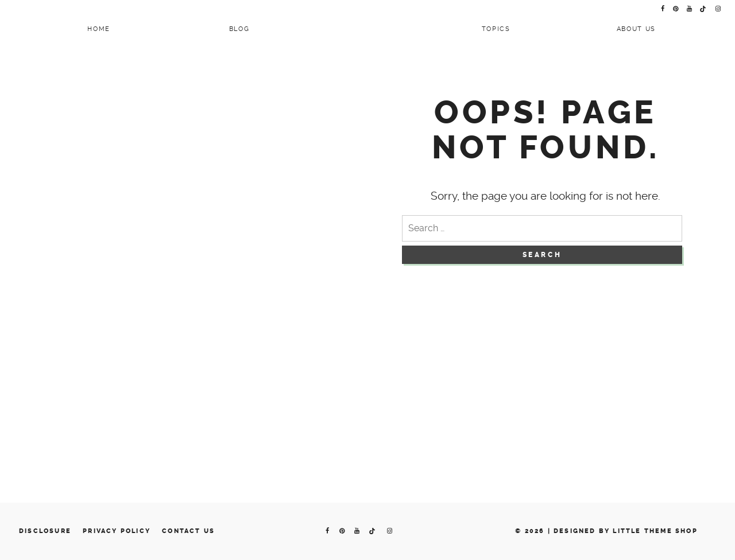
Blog (239, 29)
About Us (636, 29)
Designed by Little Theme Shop (626, 531)
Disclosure (45, 531)
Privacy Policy (117, 531)
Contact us (188, 531)
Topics (496, 29)
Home (99, 29)
